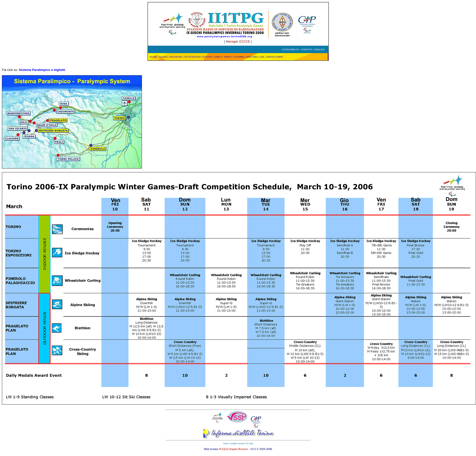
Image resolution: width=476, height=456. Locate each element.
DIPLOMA (252, 57)
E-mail (250, 444)
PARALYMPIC (275, 57)
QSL (262, 57)
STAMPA (239, 57)
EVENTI (207, 57)
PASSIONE (176, 57)
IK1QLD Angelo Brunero (234, 449)
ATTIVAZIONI (192, 57)
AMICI (218, 57)
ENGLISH (319, 49)
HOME (153, 57)
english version (238, 444)
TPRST (228, 57)
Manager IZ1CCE (238, 41)
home (226, 444)
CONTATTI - (308, 49)
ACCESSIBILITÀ (290, 49)
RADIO (163, 57)
